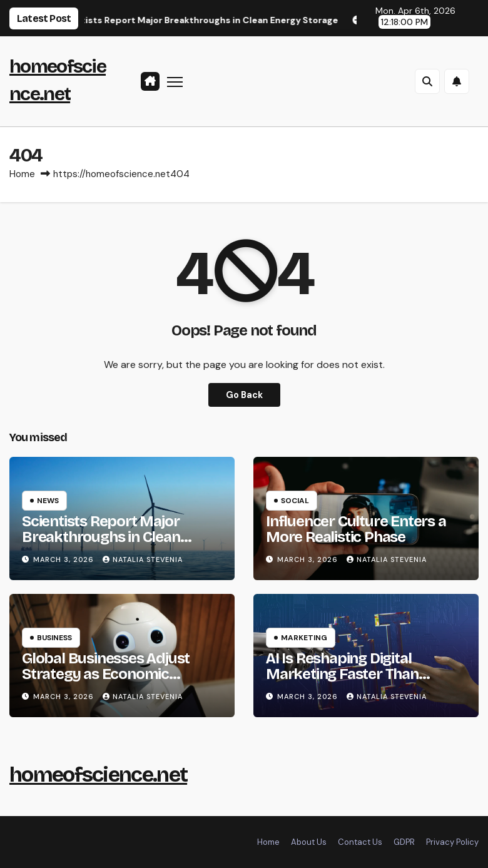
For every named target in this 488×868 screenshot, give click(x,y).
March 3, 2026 (65, 559)
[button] (427, 81)
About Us (309, 842)
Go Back (244, 395)
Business (54, 638)
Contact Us (360, 842)
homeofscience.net (98, 774)
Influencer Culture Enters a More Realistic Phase (356, 529)
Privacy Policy (452, 842)
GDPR (404, 842)
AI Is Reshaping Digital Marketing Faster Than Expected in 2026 (342, 674)
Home (22, 174)
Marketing (304, 638)
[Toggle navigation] (175, 81)
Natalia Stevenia (143, 559)
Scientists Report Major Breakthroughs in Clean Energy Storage (101, 537)
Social (295, 501)
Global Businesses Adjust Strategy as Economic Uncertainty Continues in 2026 (106, 682)
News (48, 501)
